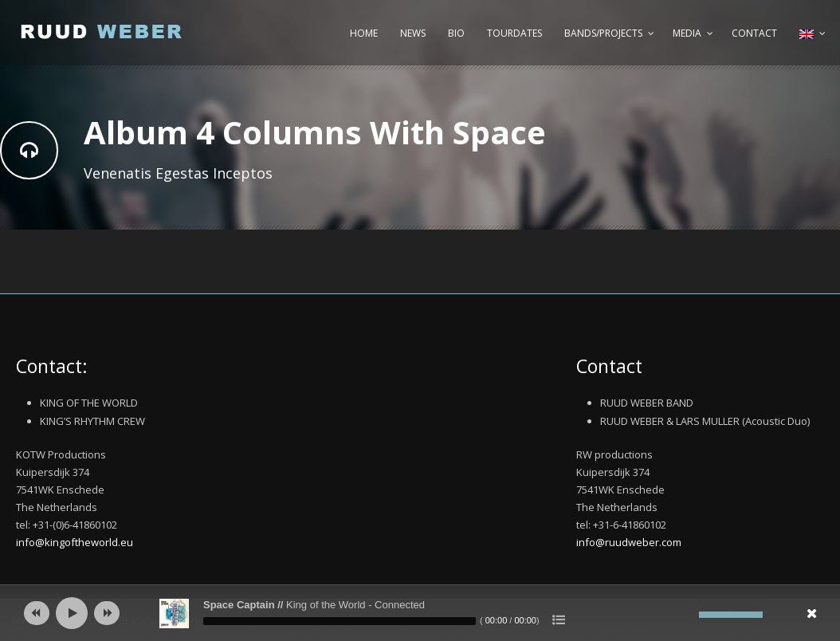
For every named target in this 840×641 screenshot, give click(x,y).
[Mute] (687, 615)
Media (687, 33)
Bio (456, 33)
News (413, 33)
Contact (754, 33)
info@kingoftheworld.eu (75, 542)
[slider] (340, 621)
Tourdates (514, 33)
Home (364, 33)
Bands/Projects (603, 33)
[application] (420, 613)
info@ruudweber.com (629, 542)
